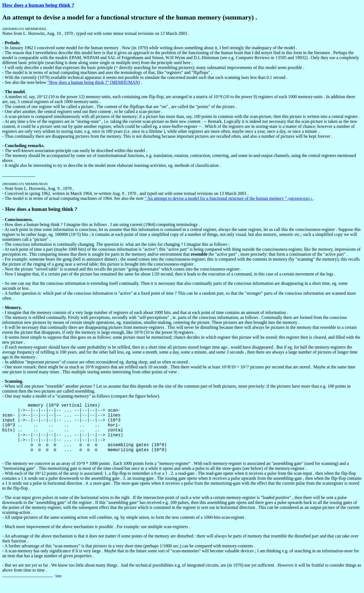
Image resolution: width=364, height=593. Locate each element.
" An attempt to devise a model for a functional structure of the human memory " (229, 198)
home (59, 587)
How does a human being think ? (38, 5)
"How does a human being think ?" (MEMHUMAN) (94, 82)
